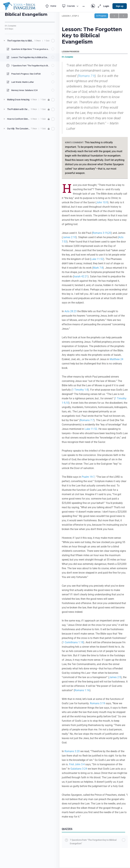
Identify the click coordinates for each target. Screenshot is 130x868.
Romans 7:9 (87, 76)
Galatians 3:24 (79, 769)
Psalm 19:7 (88, 477)
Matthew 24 (116, 359)
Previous (114, 16)
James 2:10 (69, 237)
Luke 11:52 (97, 259)
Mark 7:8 (98, 268)
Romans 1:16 (82, 690)
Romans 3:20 (72, 751)
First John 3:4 (77, 764)
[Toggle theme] (93, 6)
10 (67, 403)
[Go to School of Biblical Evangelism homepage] (19, 6)
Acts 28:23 (71, 311)
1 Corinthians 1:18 (73, 642)
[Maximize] (99, 6)
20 (110, 233)
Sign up (120, 6)
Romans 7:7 (87, 420)
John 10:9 (102, 202)
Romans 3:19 (100, 233)
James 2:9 (115, 677)
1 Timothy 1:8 (80, 390)
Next (123, 16)
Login (106, 6)
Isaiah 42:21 (81, 276)
